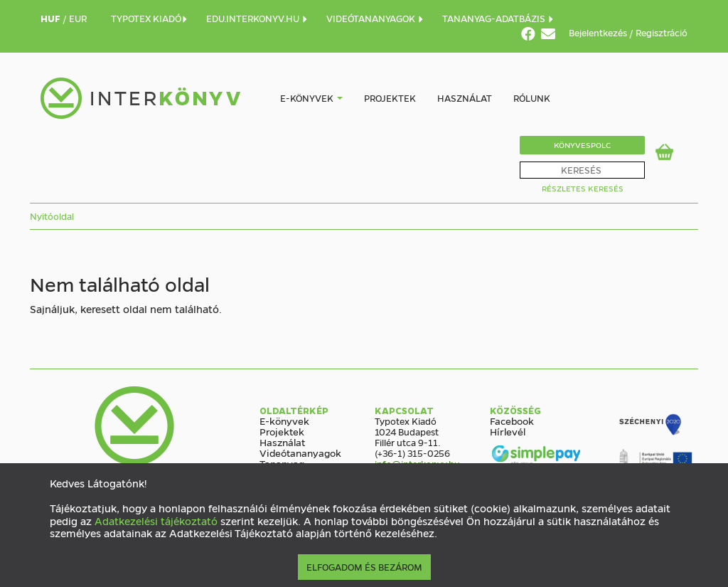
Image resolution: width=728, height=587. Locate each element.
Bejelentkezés (599, 32)
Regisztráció (662, 32)
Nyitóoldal (52, 216)
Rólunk (532, 98)
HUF (52, 18)
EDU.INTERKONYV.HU (257, 18)
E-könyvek (307, 98)
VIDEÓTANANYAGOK (375, 18)
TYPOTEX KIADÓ (150, 18)
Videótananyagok (300, 453)
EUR (78, 18)
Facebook (512, 421)
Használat (465, 98)
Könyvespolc (582, 145)
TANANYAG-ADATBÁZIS (498, 18)
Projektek (390, 98)
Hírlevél (508, 431)
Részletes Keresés (583, 188)
